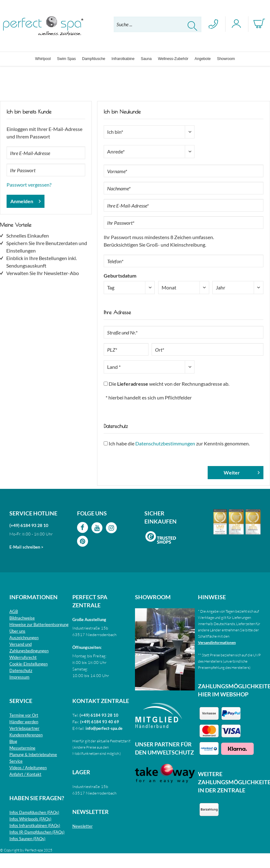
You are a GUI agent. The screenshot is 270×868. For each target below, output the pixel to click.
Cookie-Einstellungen (29, 664)
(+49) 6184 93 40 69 (100, 722)
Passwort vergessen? (29, 185)
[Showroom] (226, 59)
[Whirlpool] (43, 59)
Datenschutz (21, 670)
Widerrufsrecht (23, 657)
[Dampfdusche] (94, 59)
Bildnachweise (22, 618)
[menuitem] (158, 24)
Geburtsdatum (120, 276)
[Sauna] (146, 59)
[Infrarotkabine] (123, 59)
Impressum (19, 677)
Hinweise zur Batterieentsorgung (39, 625)
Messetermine (22, 748)
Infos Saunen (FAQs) (27, 839)
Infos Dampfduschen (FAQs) (34, 812)
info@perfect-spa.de (104, 728)
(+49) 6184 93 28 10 (29, 525)
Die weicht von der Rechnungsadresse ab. (169, 384)
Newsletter (83, 826)
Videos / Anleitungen (28, 768)
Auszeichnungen (24, 638)
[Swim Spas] (66, 59)
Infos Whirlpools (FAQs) (30, 819)
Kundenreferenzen (26, 735)
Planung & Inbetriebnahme (33, 755)
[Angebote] (202, 59)
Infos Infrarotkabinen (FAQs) (35, 825)
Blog (13, 741)
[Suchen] (192, 26)
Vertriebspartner (24, 728)
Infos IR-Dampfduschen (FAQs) (37, 832)
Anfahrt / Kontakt (25, 774)
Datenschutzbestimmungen (165, 443)
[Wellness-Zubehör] (173, 59)
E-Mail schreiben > (26, 547)
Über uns (17, 631)
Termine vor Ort (24, 715)
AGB (14, 611)
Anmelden (26, 200)
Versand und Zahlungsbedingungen (29, 647)
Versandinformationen (217, 642)
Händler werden (24, 722)
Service (16, 761)
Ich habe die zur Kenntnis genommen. (179, 443)
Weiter (242, 472)
